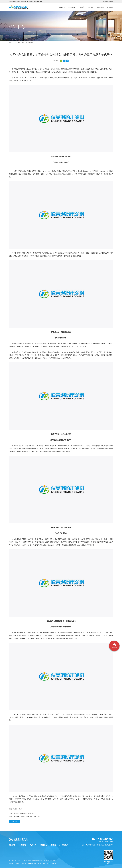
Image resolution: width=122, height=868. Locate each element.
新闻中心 (24, 43)
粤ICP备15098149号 (15, 863)
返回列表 (14, 822)
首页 (19, 43)
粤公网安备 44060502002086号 (32, 863)
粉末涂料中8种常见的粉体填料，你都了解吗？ (28, 817)
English (111, 2)
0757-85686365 (39, 2)
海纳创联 (54, 863)
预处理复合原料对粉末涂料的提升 (24, 813)
